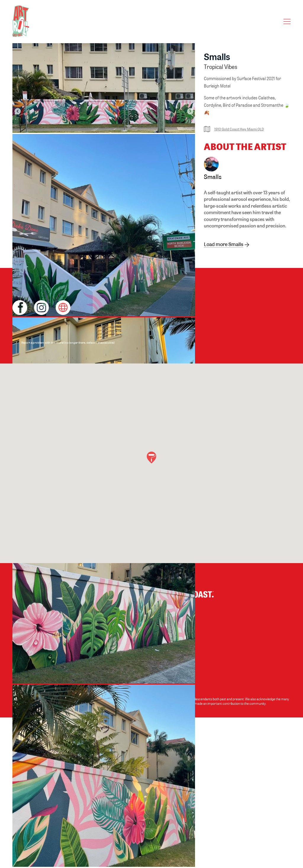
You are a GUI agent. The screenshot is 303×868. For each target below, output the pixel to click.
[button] (151, 458)
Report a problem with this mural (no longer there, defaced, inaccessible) (68, 342)
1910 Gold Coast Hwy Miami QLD (234, 129)
